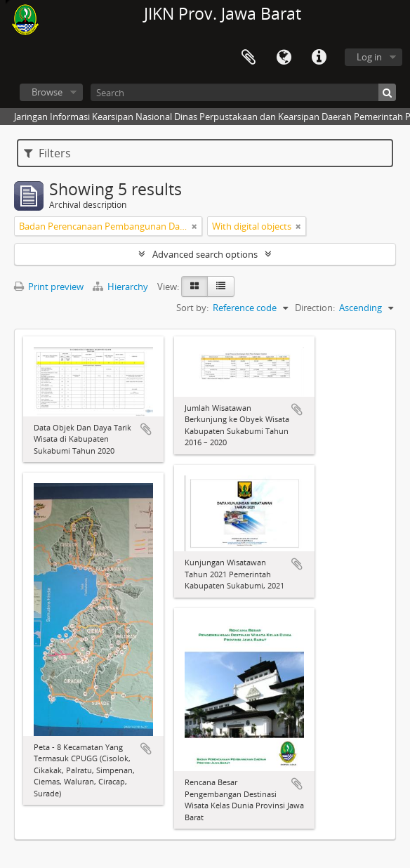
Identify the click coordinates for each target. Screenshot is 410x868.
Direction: (315, 308)
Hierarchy (121, 287)
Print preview (49, 287)
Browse (47, 92)
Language (284, 58)
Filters (47, 153)
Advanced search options (205, 254)
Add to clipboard (146, 429)
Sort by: (192, 308)
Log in (369, 57)
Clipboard (249, 58)
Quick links (319, 58)
